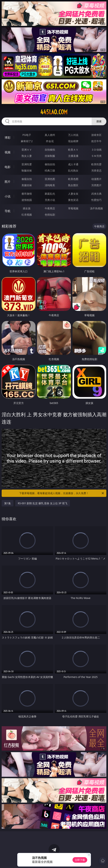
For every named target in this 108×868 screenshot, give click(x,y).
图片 (8, 182)
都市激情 (27, 194)
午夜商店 (50, 208)
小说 (8, 196)
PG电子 (27, 135)
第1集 (8, 503)
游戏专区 (96, 135)
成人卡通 (73, 164)
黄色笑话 (73, 200)
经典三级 (50, 170)
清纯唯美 (50, 185)
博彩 (8, 138)
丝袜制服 (50, 156)
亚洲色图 (50, 179)
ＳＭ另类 (96, 156)
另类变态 (96, 170)
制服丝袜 (27, 170)
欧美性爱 (96, 164)
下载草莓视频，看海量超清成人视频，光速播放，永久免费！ (62, 493)
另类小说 (50, 200)
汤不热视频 (96, 208)
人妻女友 (73, 194)
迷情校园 (27, 200)
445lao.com (54, 112)
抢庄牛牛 (96, 141)
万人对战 (73, 135)
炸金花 (50, 141)
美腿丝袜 (27, 185)
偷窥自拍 (27, 179)
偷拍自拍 (50, 164)
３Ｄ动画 (96, 150)
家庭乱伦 (50, 194)
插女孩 (27, 208)
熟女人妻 (27, 156)
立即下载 (80, 860)
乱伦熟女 (73, 170)
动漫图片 (96, 179)
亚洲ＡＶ (27, 150)
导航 (8, 211)
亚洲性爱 (27, 164)
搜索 (99, 121)
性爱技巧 (96, 200)
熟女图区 (73, 185)
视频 (8, 152)
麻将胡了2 (27, 141)
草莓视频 (73, 208)
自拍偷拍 (50, 150)
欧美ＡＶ (73, 150)
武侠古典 (96, 194)
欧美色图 (73, 179)
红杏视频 (27, 215)
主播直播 (73, 156)
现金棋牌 (73, 141)
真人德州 (50, 135)
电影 (8, 167)
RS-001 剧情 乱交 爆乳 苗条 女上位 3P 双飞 (43, 503)
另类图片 (96, 185)
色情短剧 (50, 215)
